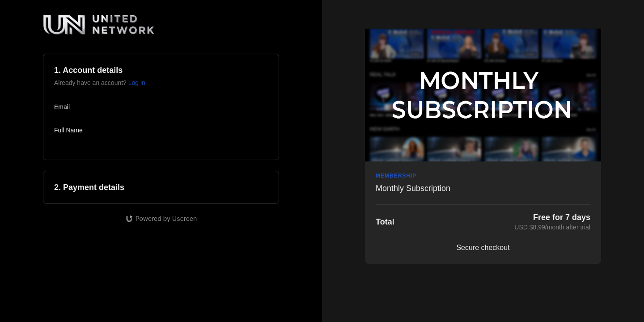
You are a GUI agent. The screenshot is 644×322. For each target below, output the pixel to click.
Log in (137, 83)
